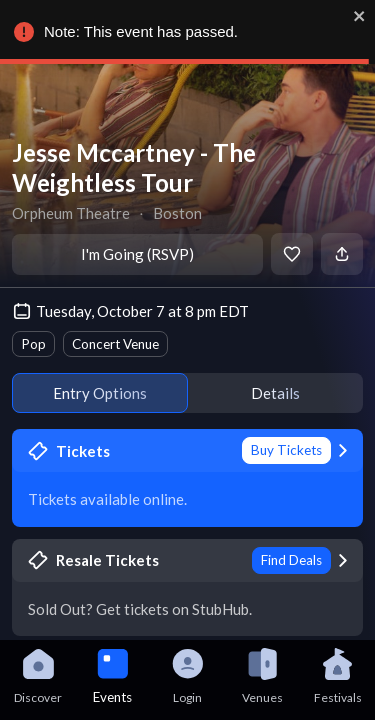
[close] (355, 16)
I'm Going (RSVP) (137, 254)
